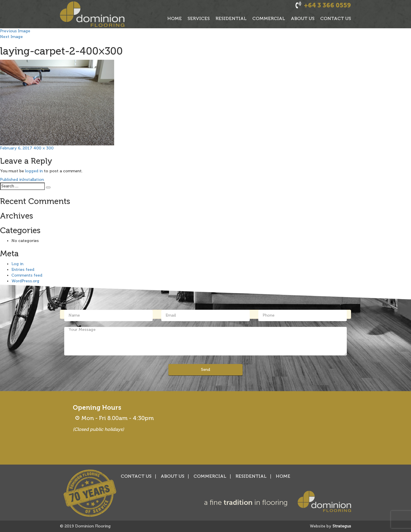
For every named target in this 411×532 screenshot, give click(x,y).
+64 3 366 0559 (328, 5)
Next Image (11, 37)
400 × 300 (44, 148)
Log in (17, 264)
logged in (34, 171)
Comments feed (27, 275)
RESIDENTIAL (231, 18)
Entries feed (23, 270)
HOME (175, 18)
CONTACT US (336, 18)
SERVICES (199, 18)
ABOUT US (303, 18)
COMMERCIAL (269, 18)
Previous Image (15, 31)
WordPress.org (25, 281)
